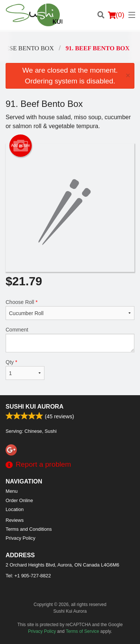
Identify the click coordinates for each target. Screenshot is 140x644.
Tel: (28, 576)
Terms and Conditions (29, 529)
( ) (116, 15)
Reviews (15, 520)
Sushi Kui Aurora (35, 407)
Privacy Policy (21, 538)
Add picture (21, 146)
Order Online (19, 500)
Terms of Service (82, 631)
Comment (70, 340)
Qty (25, 369)
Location (15, 509)
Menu (12, 491)
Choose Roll (70, 310)
